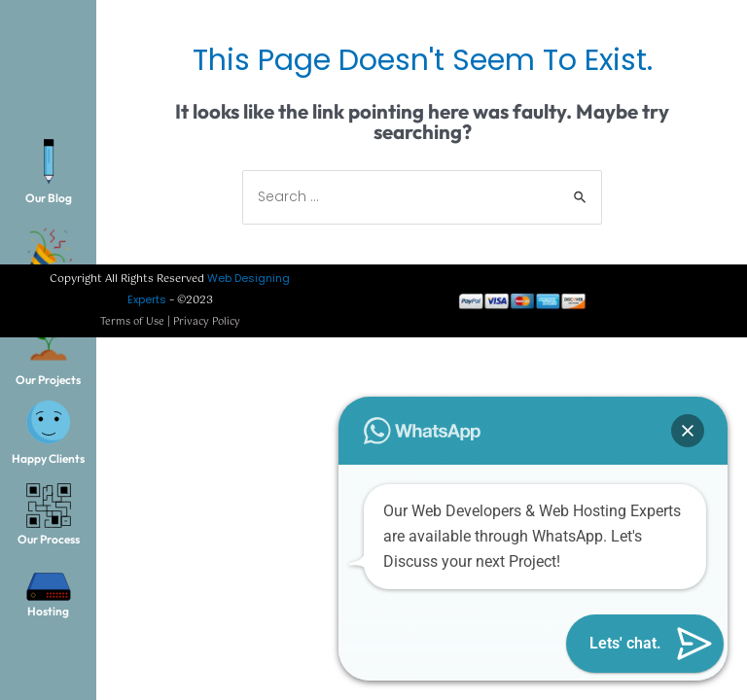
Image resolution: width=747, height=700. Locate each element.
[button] (688, 431)
